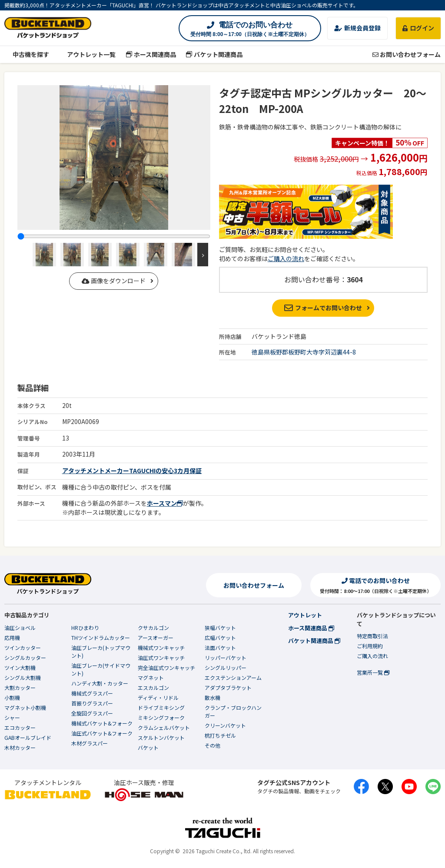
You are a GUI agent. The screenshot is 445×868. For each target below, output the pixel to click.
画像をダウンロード (114, 281)
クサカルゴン (153, 628)
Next (203, 255)
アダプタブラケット (228, 687)
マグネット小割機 (25, 707)
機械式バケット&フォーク (102, 723)
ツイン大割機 (20, 668)
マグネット (151, 678)
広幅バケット (220, 638)
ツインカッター (23, 648)
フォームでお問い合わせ (323, 308)
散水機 (213, 697)
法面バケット (220, 648)
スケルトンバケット (161, 737)
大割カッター (20, 687)
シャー (12, 717)
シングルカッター (25, 658)
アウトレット (305, 615)
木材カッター (20, 747)
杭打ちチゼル (220, 735)
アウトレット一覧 (88, 54)
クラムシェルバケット (164, 727)
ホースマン (165, 503)
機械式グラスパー (92, 693)
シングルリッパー (226, 668)
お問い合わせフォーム (407, 54)
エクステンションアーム (233, 678)
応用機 (12, 638)
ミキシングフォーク (161, 717)
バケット (148, 747)
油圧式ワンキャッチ (161, 658)
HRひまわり (85, 628)
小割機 (12, 697)
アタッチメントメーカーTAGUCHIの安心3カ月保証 (132, 470)
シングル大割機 (23, 678)
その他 (213, 745)
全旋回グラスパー (92, 713)
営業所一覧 (373, 672)
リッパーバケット (226, 658)
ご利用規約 (370, 646)
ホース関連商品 (151, 54)
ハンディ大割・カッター (100, 683)
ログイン (418, 28)
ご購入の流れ (286, 258)
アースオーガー (156, 638)
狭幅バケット (220, 628)
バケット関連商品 (214, 54)
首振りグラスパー (92, 703)
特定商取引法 (372, 636)
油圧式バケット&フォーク (102, 733)
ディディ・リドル (158, 697)
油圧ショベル (20, 628)
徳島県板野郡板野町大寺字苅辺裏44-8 (304, 352)
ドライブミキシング (161, 707)
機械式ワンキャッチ (161, 648)
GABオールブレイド (28, 737)
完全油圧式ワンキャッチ (166, 668)
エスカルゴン (153, 687)
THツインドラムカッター (101, 638)
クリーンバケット (225, 725)
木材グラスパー (90, 743)
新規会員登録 (357, 28)
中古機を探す (27, 54)
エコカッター (20, 727)
